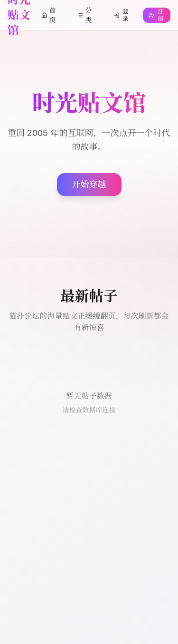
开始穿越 (89, 184)
